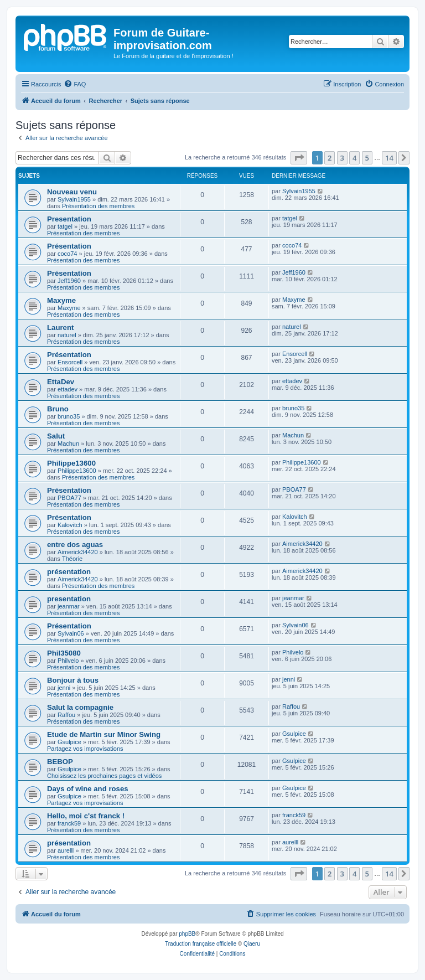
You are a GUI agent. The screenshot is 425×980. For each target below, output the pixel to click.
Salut (56, 436)
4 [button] (354, 158)
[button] (299, 158)
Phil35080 (64, 653)
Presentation (69, 219)
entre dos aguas (75, 545)
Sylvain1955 (74, 199)
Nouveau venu (72, 192)
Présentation (69, 246)
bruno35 (69, 416)
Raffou (66, 715)
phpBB (187, 934)
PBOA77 (69, 498)
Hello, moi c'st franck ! (86, 816)
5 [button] (367, 158)
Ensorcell (70, 362)
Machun (68, 443)
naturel (67, 335)
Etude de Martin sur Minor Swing (104, 734)
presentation (69, 599)
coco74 (67, 254)
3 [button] (342, 158)
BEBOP (60, 762)
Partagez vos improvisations (85, 749)
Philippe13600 (71, 463)
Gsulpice (69, 742)
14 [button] (389, 158)
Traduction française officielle (201, 944)
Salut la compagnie (80, 707)
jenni (64, 688)
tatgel (65, 226)
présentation (69, 572)
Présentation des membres (98, 206)
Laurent (60, 327)
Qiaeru (252, 944)
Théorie (72, 559)
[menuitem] (75, 84)
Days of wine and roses (88, 789)
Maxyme (61, 300)
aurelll (66, 850)
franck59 (69, 823)
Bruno (58, 409)
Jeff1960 (69, 281)
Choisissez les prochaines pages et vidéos (104, 776)
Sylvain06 (71, 633)
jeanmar (69, 606)
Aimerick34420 (78, 552)
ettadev (68, 389)
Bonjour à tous (73, 680)
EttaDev (61, 382)
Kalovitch (70, 525)
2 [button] (330, 158)
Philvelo (68, 661)
